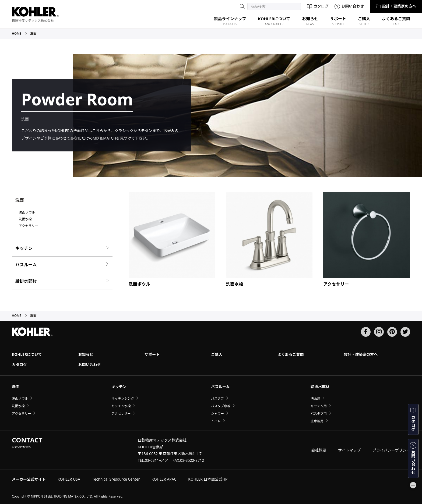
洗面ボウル (27, 212)
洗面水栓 (25, 219)
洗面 (16, 387)
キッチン (62, 248)
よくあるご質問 (291, 354)
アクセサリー (28, 226)
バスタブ (217, 398)
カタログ (318, 6)
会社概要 (319, 450)
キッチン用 (319, 406)
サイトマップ (349, 450)
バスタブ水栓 (221, 406)
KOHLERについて (27, 354)
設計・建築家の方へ (396, 6)
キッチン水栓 (121, 406)
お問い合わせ (349, 6)
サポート (152, 354)
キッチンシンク (123, 398)
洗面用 (315, 398)
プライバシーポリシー (391, 450)
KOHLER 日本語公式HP (208, 479)
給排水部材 (62, 281)
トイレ (216, 421)
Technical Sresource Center (116, 479)
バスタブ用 (319, 414)
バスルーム (62, 265)
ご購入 (217, 354)
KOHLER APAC (164, 479)
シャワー (217, 414)
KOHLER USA (69, 479)
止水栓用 (317, 421)
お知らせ (86, 354)
